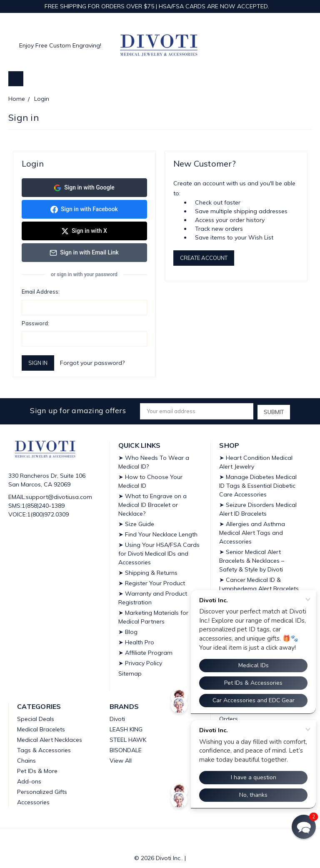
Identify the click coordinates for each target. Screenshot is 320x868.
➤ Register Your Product (152, 581)
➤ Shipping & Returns (148, 570)
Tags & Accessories (44, 748)
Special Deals (36, 716)
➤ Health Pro (136, 640)
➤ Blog (128, 629)
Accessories (33, 800)
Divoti (117, 716)
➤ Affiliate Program (145, 650)
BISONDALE (126, 748)
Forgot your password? (92, 361)
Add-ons (29, 779)
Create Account (204, 258)
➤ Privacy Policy (140, 661)
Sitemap (130, 671)
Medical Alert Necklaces (50, 737)
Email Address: (41, 290)
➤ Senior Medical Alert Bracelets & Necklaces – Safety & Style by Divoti (252, 558)
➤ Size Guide (136, 521)
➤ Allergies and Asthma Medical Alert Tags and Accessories (252, 530)
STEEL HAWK (128, 737)
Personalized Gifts (42, 789)
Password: (35, 322)
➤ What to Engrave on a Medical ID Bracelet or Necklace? (152, 502)
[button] (304, 827)
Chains (26, 758)
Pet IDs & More (37, 768)
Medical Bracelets (41, 727)
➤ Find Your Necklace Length (158, 532)
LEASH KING (126, 727)
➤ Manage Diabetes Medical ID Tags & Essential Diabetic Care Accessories (258, 483)
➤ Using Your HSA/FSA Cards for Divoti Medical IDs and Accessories (159, 551)
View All (121, 758)
